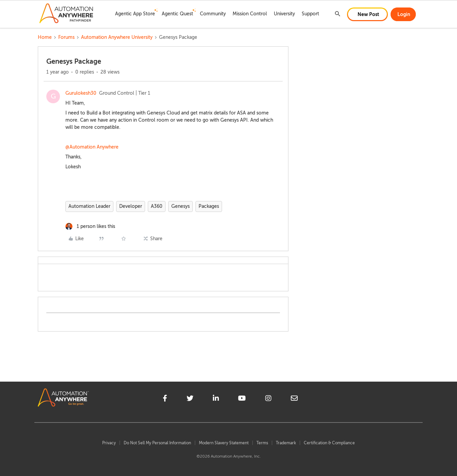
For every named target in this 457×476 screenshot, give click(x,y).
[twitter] (190, 399)
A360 (157, 206)
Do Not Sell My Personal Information (157, 443)
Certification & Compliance (329, 443)
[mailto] (294, 399)
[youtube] (242, 399)
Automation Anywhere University (117, 37)
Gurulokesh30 (81, 93)
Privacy (109, 443)
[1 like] (90, 226)
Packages (209, 206)
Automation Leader (89, 206)
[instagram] (268, 399)
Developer (131, 206)
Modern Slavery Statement (224, 443)
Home (45, 37)
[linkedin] (216, 399)
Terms (262, 443)
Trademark (286, 443)
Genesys (180, 206)
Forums (66, 37)
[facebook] (165, 399)
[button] (367, 14)
